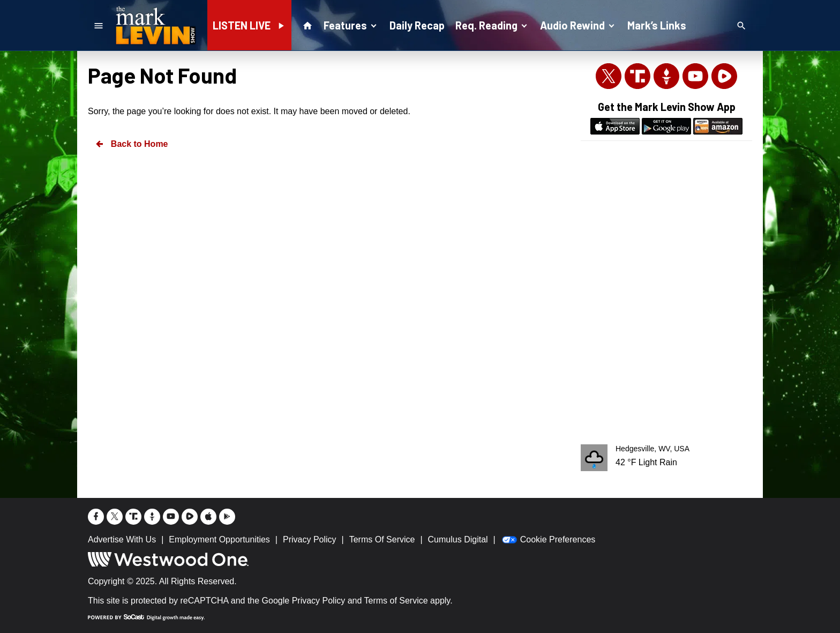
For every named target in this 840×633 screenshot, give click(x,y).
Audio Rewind (578, 25)
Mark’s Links (657, 25)
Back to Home (131, 144)
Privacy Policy (319, 601)
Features (351, 25)
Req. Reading (492, 25)
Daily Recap (417, 25)
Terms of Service (396, 601)
